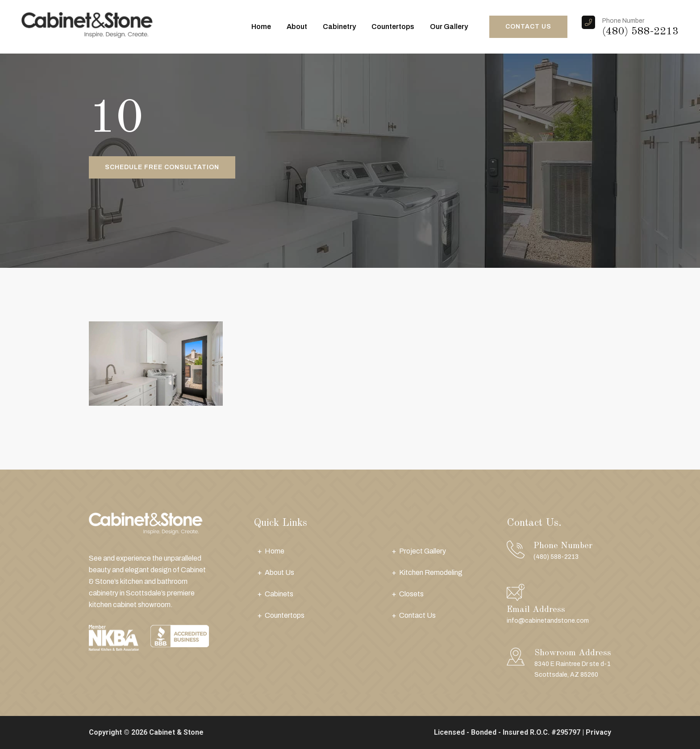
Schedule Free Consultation (162, 167)
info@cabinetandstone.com (548, 621)
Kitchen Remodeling (431, 572)
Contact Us (417, 615)
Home (261, 27)
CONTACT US (528, 27)
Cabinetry (339, 27)
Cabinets (279, 594)
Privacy (598, 732)
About (297, 27)
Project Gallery (423, 551)
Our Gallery (449, 27)
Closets (411, 594)
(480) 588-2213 (640, 32)
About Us (279, 572)
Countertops (393, 27)
